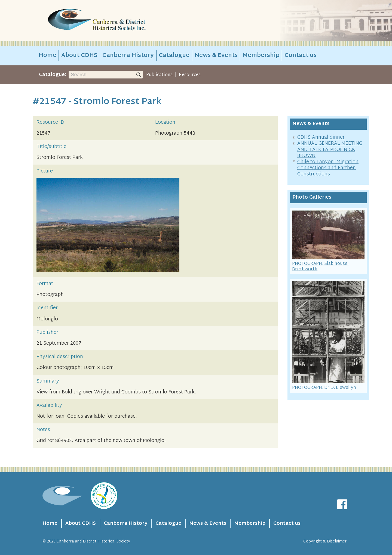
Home (48, 56)
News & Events (216, 56)
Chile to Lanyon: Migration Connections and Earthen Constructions (328, 168)
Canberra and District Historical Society (93, 542)
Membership (261, 56)
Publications (159, 75)
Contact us (301, 56)
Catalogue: (53, 75)
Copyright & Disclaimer (325, 542)
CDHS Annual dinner (321, 137)
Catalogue (174, 56)
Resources (190, 75)
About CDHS (79, 56)
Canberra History (128, 56)
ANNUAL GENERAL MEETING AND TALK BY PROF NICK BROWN (330, 150)
